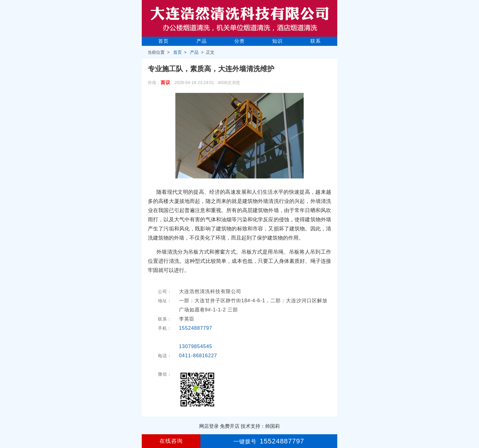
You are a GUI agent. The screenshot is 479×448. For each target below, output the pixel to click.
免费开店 (230, 426)
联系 (316, 41)
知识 (277, 41)
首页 (163, 41)
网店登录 (209, 426)
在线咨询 (171, 441)
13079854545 (196, 346)
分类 (239, 41)
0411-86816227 (198, 356)
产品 (202, 41)
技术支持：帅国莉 (260, 426)
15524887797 (196, 328)
